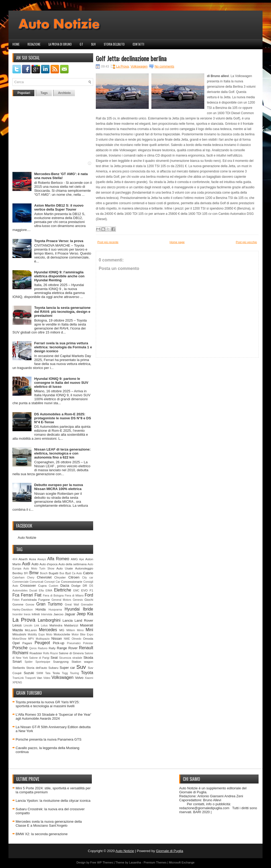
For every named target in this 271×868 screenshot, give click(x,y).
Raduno (43, 648)
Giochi (89, 600)
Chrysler (60, 577)
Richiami (20, 653)
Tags (44, 93)
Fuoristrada (29, 600)
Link (37, 626)
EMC (76, 591)
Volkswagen (62, 677)
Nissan (57, 638)
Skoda (88, 658)
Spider (29, 662)
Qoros (33, 648)
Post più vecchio (246, 242)
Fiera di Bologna (53, 596)
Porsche (20, 648)
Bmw (34, 573)
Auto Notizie (27, 538)
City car (88, 578)
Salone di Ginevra (71, 653)
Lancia (67, 620)
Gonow (30, 605)
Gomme (18, 604)
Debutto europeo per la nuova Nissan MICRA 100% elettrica (58, 487)
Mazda (18, 630)
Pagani (27, 643)
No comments (164, 66)
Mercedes (48, 630)
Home (16, 44)
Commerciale (21, 582)
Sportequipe (43, 662)
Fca (16, 595)
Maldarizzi (71, 625)
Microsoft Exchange (182, 862)
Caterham (19, 578)
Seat (54, 658)
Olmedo (76, 639)
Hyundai (72, 609)
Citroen (74, 577)
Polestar (88, 643)
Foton (16, 600)
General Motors (62, 600)
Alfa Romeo (58, 559)
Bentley (18, 573)
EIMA (49, 591)
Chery (31, 578)
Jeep (81, 614)
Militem (71, 630)
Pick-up (59, 643)
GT (81, 44)
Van (39, 678)
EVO (85, 590)
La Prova (24, 620)
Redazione (34, 44)
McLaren (31, 630)
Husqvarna (55, 610)
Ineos (27, 614)
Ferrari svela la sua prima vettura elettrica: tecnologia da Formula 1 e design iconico (63, 347)
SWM (40, 673)
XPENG (17, 682)
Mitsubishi (19, 634)
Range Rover (67, 648)
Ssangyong (61, 662)
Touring (74, 673)
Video (47, 678)
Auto (35, 564)
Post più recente (108, 242)
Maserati (87, 625)
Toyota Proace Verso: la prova (59, 241)
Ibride (88, 609)
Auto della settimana (73, 564)
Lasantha (135, 862)
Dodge (76, 586)
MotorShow (19, 639)
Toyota (87, 673)
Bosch (44, 573)
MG (62, 630)
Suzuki (29, 673)
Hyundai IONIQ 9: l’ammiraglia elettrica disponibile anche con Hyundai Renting (59, 276)
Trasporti (30, 678)
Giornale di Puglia (170, 851)
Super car (67, 668)
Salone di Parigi (39, 658)
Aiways (42, 559)
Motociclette (62, 634)
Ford (89, 595)
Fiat (38, 595)
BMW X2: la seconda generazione (42, 834)
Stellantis (19, 668)
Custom (53, 586)
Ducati (33, 591)
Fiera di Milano (74, 596)
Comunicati (37, 582)
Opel (16, 643)
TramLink (18, 678)
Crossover (28, 586)
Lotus (44, 626)
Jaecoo (58, 614)
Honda (40, 609)
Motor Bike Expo (82, 635)
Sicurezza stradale (71, 658)
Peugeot (42, 643)
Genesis (78, 600)
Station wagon (82, 662)
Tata (48, 673)
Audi (26, 564)
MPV (31, 639)
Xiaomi (89, 678)
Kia (90, 614)
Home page (177, 242)
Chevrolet (44, 577)
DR (85, 586)
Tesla (56, 673)
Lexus (17, 625)
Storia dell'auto (114, 44)
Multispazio (43, 639)
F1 (91, 590)
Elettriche (63, 590)
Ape (82, 559)
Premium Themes (155, 862)
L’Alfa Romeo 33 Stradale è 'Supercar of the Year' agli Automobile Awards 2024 (53, 716)
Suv (93, 44)
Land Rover (84, 620)
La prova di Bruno (60, 44)
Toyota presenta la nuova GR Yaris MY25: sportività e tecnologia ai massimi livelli (48, 704)
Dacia (65, 586)
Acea (32, 559)
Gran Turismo (49, 604)
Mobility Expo (36, 635)
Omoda (88, 638)
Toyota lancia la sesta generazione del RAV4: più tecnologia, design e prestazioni (62, 312)
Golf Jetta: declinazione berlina (131, 58)
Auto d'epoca (48, 564)
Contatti (138, 44)
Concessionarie (72, 582)
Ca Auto (77, 573)
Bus (62, 573)
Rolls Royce (51, 653)
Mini (89, 630)
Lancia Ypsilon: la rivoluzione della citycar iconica (53, 801)
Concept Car (52, 582)
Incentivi (17, 614)
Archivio (64, 93)
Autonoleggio (84, 568)
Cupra (42, 586)
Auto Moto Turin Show (39, 569)
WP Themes (105, 862)
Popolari (24, 93)
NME (67, 639)
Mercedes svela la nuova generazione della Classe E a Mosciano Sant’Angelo (49, 824)
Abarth (23, 559)
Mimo (80, 630)
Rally (52, 648)
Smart (17, 662)
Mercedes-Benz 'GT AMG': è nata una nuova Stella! (61, 176)
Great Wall (72, 605)
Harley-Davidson (23, 610)
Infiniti (36, 614)
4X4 (15, 559)
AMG (74, 559)
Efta (41, 591)
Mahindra (56, 625)
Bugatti (53, 573)
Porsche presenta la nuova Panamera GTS (49, 739)
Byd (68, 573)
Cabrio (88, 573)
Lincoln (28, 626)
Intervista (47, 614)
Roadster (36, 653)
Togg (65, 673)
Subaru (53, 668)
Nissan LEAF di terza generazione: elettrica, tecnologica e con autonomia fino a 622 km (62, 453)
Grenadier (87, 605)
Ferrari (27, 595)
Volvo (79, 678)
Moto (49, 635)
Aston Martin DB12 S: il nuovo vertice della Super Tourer (59, 207)
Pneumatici (74, 643)
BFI (26, 573)
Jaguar (70, 614)
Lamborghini (49, 620)
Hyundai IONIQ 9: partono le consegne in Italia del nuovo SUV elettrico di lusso (61, 383)
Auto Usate (65, 568)
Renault (86, 648)
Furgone (44, 600)
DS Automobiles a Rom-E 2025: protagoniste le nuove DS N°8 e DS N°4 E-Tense (63, 418)
